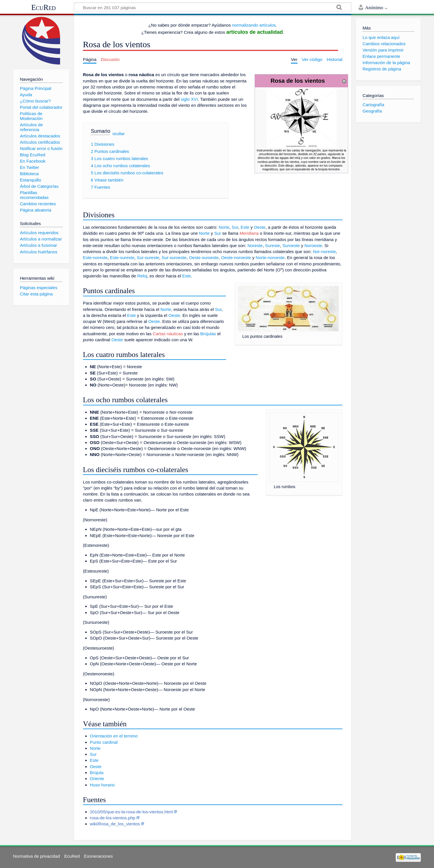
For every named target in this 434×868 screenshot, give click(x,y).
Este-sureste (122, 258)
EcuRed (43, 7)
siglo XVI (189, 99)
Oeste (260, 227)
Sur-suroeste (174, 258)
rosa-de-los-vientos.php (113, 818)
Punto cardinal (104, 742)
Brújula (97, 773)
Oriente (97, 779)
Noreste (255, 245)
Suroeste (291, 245)
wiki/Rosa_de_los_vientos (115, 824)
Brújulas (208, 334)
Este (245, 227)
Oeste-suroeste (204, 258)
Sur (235, 227)
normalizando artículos (254, 25)
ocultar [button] (119, 134)
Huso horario (102, 785)
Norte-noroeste (270, 258)
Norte (224, 227)
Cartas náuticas (168, 334)
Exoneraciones (98, 856)
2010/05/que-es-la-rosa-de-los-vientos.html (131, 812)
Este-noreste (95, 258)
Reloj (142, 276)
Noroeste (313, 245)
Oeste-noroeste (236, 258)
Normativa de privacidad (37, 856)
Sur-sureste (148, 258)
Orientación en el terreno (114, 736)
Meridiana (249, 233)
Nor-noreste (324, 251)
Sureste (272, 245)
